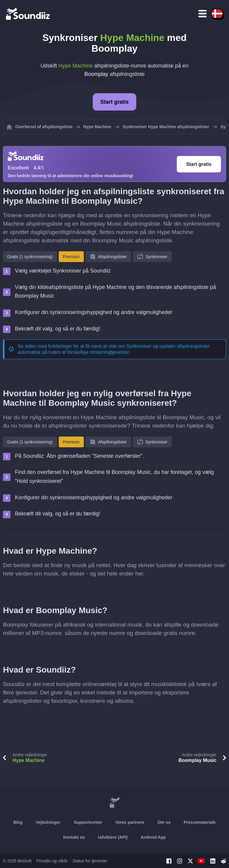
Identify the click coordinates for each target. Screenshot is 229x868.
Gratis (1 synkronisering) (30, 257)
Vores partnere (130, 822)
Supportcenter (88, 822)
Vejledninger (48, 822)
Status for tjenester (90, 861)
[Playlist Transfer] (28, 13)
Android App (153, 837)
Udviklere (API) (113, 837)
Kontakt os (74, 837)
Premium (71, 257)
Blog (18, 822)
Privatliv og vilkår (52, 861)
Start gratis (114, 102)
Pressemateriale (200, 822)
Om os (164, 822)
